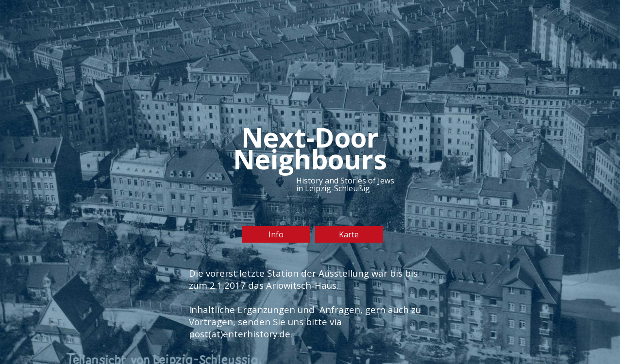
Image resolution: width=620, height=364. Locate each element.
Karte (349, 234)
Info (276, 234)
